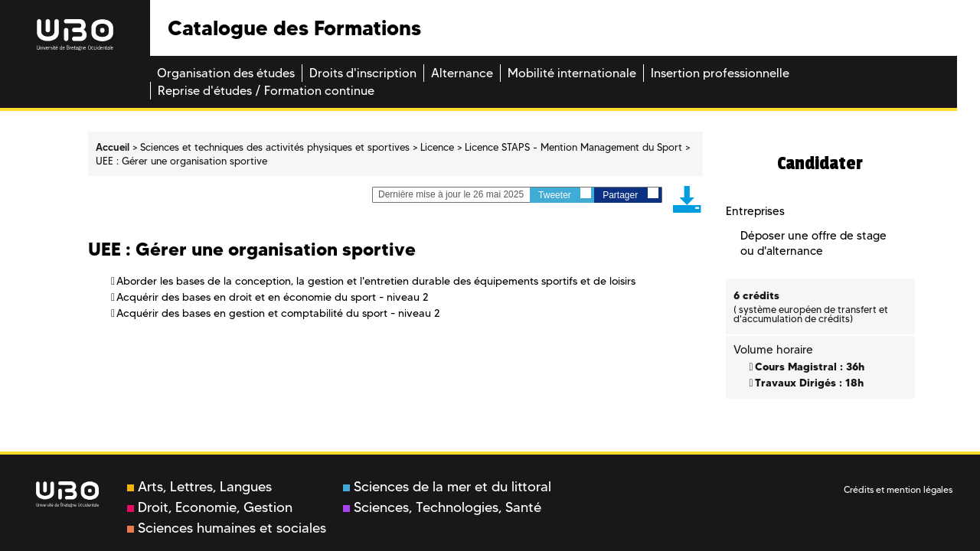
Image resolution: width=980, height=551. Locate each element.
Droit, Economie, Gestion (210, 507)
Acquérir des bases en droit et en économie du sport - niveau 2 (273, 297)
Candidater (820, 163)
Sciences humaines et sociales (227, 528)
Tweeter (565, 194)
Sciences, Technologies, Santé (442, 507)
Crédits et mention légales (898, 489)
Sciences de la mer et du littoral (447, 487)
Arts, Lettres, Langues (199, 487)
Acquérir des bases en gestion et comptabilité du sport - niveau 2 (278, 313)
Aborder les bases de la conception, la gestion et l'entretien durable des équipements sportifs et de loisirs (376, 281)
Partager (630, 194)
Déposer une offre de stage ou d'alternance (813, 243)
